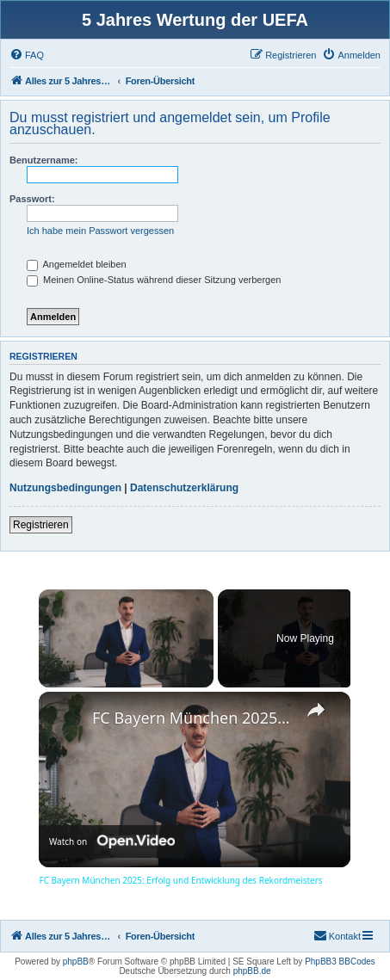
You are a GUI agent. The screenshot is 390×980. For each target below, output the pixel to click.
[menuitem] (27, 55)
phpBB (76, 962)
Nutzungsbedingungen (65, 488)
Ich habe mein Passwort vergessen (100, 231)
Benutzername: (43, 160)
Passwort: (32, 199)
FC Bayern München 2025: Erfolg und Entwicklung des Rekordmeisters (192, 718)
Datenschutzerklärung (184, 488)
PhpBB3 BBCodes (340, 962)
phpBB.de (252, 971)
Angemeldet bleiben (77, 264)
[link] (66, 719)
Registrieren (41, 525)
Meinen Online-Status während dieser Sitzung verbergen (154, 280)
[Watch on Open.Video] (112, 841)
